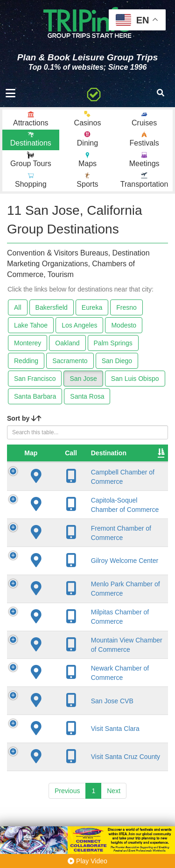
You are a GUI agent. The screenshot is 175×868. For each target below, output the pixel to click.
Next (114, 815)
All (18, 307)
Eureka (92, 307)
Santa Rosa (87, 396)
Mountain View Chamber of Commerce (90, 665)
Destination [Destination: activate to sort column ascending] (86, 453)
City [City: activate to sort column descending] (140, 453)
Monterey (28, 343)
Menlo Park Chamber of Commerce (86, 601)
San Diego (117, 361)
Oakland (67, 343)
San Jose (83, 379)
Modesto (124, 325)
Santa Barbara (35, 396)
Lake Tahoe (31, 325)
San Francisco (35, 379)
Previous (67, 815)
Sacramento (70, 361)
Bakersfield (52, 307)
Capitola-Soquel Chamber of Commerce (92, 509)
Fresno (126, 307)
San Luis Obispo (135, 379)
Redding (26, 361)
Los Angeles (79, 325)
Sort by (24, 418)
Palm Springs (113, 343)
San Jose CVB (90, 725)
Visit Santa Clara (93, 753)
